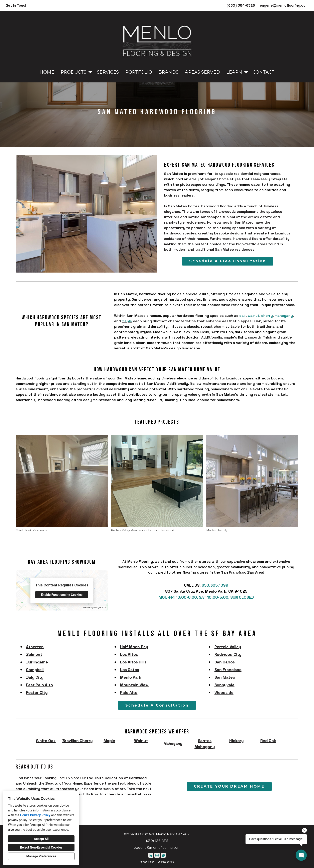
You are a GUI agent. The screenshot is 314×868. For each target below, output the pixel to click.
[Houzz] (151, 855)
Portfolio (139, 72)
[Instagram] (157, 855)
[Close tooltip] (304, 830)
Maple (109, 741)
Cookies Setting (166, 862)
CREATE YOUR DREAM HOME (229, 786)
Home (47, 72)
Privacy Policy (147, 862)
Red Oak (268, 741)
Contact (264, 72)
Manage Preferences (41, 856)
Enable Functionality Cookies (62, 595)
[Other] (163, 855)
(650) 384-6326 (241, 5)
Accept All (41, 839)
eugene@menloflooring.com (284, 5)
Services (108, 72)
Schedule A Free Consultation (228, 261)
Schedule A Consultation (157, 705)
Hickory (237, 741)
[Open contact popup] (301, 855)
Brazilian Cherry (77, 741)
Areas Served (202, 72)
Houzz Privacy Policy (35, 815)
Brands (168, 72)
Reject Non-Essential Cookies (41, 847)
